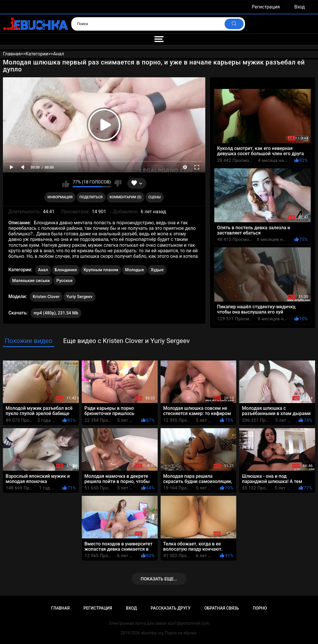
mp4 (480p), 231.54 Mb (56, 313)
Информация (60, 197)
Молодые (134, 270)
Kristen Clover (46, 295)
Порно (260, 608)
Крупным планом (101, 270)
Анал (43, 270)
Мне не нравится (118, 183)
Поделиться (91, 197)
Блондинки (66, 270)
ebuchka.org (152, 633)
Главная (60, 608)
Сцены (155, 197)
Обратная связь (222, 608)
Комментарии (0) (125, 197)
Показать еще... (159, 579)
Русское (64, 281)
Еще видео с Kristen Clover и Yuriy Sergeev (126, 341)
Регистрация (266, 7)
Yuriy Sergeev (79, 295)
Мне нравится (66, 183)
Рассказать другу (171, 608)
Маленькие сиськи (31, 281)
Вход (300, 7)
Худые (157, 270)
